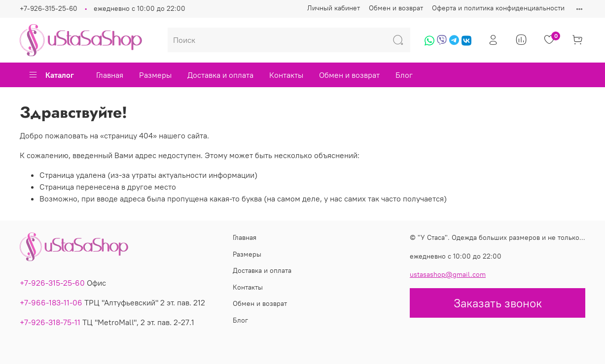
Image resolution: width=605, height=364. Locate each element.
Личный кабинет (334, 8)
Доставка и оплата (220, 75)
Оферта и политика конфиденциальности (498, 8)
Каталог (51, 75)
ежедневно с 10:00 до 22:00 (140, 8)
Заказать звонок (498, 303)
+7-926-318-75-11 (50, 322)
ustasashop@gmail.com (448, 274)
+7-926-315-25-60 (49, 8)
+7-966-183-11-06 (51, 302)
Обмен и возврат (396, 8)
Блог (404, 75)
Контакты (286, 75)
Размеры (155, 75)
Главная (110, 75)
